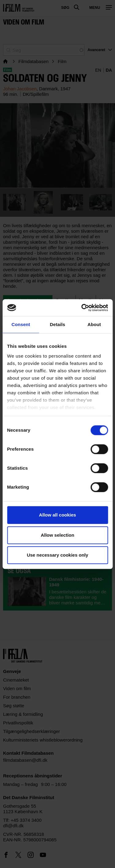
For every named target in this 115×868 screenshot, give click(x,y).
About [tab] (94, 324)
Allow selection (57, 535)
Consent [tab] (21, 324)
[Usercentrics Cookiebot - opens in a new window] (82, 308)
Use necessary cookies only (57, 555)
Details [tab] (58, 324)
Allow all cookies (57, 515)
